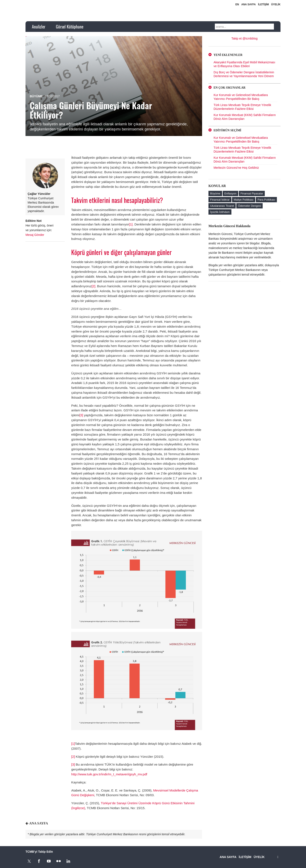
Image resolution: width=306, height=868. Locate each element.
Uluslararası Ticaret (222, 206)
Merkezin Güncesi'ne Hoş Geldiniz (236, 168)
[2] (94, 286)
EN (237, 4)
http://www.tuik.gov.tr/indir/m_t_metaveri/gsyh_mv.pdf (109, 774)
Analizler (39, 27)
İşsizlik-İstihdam (220, 212)
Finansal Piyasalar (252, 193)
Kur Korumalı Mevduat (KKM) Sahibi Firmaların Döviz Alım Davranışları (245, 117)
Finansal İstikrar (220, 200)
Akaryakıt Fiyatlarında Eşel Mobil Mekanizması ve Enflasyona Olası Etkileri (244, 64)
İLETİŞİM (263, 4)
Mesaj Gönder (35, 235)
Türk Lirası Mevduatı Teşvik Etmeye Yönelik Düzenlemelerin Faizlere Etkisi (242, 107)
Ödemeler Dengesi (249, 206)
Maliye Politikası (244, 200)
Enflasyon (230, 193)
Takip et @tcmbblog (244, 38)
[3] (82, 415)
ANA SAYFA (249, 4)
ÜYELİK (276, 4)
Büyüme (36, 96)
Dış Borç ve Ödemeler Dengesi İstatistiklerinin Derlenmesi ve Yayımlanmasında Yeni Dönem (244, 74)
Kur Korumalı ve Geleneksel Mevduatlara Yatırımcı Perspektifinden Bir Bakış (241, 97)
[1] (131, 224)
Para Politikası (266, 200)
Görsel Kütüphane (70, 27)
